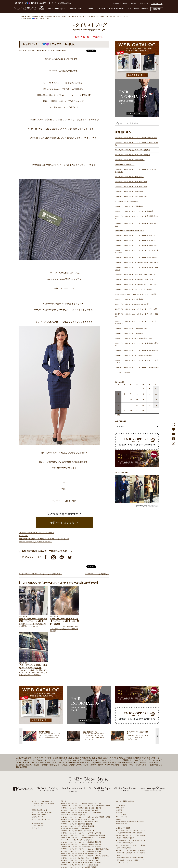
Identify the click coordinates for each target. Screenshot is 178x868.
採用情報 (133, 3)
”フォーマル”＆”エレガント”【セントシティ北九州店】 (41, 574)
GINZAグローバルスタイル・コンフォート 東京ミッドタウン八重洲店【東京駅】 (86, 773)
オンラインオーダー (116, 9)
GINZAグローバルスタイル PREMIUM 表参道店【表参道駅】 (80, 766)
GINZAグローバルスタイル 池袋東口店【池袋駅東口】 (78, 787)
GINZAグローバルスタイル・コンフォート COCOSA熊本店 (137, 368)
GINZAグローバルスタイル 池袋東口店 (129, 206)
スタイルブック (37, 784)
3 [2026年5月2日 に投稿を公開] (150, 388)
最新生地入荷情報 (38, 779)
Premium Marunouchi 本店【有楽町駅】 (73, 771)
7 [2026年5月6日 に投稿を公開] (131, 394)
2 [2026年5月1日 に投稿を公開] (143, 388)
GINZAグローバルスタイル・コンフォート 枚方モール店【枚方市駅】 (82, 830)
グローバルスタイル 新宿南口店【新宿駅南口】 (75, 784)
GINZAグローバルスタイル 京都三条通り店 (131, 328)
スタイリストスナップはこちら (89, 37)
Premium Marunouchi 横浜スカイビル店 (130, 231)
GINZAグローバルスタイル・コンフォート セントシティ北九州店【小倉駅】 (84, 848)
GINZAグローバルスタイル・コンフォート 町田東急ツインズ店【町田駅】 (84, 794)
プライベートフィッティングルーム (43, 759)
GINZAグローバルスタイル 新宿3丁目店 (130, 160)
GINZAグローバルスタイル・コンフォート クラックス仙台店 (137, 144)
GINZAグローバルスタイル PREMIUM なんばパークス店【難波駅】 (82, 819)
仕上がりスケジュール (39, 771)
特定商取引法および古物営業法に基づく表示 (130, 777)
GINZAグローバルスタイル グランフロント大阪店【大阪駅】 (80, 821)
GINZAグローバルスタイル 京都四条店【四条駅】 (76, 837)
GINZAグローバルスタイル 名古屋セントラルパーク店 (135, 275)
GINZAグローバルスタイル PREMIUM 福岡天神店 (133, 355)
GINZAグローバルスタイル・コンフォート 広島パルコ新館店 (137, 344)
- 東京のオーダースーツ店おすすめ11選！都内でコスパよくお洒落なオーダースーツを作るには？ (131, 809)
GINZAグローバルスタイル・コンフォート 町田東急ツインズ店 (137, 225)
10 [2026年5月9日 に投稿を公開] (149, 394)
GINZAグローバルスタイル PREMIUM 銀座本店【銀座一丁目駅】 (81, 764)
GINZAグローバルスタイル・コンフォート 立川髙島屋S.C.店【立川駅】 (83, 791)
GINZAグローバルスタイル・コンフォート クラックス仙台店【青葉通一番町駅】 (86, 762)
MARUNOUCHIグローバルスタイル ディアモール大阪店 (136, 294)
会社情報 (116, 3)
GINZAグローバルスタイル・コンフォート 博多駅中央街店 (137, 350)
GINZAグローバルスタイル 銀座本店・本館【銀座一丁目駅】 (80, 778)
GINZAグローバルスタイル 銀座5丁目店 (130, 192)
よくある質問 (120, 761)
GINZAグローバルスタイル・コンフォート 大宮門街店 (135, 240)
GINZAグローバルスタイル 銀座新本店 (129, 177)
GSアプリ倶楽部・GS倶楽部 (138, 9)
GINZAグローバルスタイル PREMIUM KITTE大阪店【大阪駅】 (80, 816)
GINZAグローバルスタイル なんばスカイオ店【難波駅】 (78, 828)
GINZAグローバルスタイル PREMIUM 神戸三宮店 (133, 338)
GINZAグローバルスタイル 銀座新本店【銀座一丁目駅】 (78, 775)
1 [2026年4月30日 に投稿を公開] (137, 388)
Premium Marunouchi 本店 (125, 165)
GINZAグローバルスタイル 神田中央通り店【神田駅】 (78, 782)
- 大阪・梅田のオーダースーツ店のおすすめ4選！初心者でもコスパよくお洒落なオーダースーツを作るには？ (131, 816)
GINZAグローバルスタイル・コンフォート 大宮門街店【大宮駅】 (81, 800)
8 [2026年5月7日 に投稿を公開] (137, 394)
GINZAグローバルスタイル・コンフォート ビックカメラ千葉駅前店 (137, 251)
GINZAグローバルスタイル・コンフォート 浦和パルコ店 (136, 245)
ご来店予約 (157, 9)
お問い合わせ (144, 3)
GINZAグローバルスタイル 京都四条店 (129, 333)
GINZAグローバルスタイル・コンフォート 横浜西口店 (135, 236)
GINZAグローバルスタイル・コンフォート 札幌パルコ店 (136, 138)
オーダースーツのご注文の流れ (42, 768)
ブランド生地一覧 (38, 782)
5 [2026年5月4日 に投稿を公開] (118, 394)
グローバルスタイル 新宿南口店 (127, 201)
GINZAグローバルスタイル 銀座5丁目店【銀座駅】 (77, 780)
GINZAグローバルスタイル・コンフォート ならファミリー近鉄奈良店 (137, 322)
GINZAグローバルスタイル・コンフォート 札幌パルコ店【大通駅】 (82, 759)
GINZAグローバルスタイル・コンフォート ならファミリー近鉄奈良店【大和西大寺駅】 (88, 835)
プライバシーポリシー (123, 773)
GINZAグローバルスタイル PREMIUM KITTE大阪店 (134, 280)
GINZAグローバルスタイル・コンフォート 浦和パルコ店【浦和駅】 (82, 803)
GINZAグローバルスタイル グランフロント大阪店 (133, 289)
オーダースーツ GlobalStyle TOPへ (43, 757)
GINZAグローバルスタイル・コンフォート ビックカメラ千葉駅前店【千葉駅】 (85, 805)
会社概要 (119, 766)
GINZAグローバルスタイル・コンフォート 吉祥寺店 (134, 211)
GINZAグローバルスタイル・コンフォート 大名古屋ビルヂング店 (137, 269)
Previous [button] (21, 692)
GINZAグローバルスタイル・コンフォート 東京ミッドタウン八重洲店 (137, 171)
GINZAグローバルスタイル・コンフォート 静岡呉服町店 (136, 258)
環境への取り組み (122, 780)
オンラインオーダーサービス (41, 775)
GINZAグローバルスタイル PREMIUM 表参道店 (133, 155)
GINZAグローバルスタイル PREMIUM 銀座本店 (133, 150)
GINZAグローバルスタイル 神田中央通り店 (131, 196)
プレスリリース (121, 771)
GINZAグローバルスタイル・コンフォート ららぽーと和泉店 (137, 315)
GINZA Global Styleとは (58, 9)
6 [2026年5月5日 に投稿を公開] (125, 394)
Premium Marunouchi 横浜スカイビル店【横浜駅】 (76, 796)
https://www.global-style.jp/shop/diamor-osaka (36, 542)
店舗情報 (90, 9)
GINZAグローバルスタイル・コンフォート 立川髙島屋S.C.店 (137, 217)
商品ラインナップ (77, 9)
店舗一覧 (63, 757)
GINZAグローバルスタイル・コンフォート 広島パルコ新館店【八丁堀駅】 (84, 841)
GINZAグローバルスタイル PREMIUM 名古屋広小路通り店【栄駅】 (82, 809)
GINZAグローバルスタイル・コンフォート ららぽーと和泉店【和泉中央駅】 (84, 832)
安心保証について (38, 773)
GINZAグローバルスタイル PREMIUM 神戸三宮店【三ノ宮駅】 (80, 839)
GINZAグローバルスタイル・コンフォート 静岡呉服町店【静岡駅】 (82, 807)
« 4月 (118, 415)
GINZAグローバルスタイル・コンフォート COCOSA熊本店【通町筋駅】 (83, 850)
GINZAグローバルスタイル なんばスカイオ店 (132, 304)
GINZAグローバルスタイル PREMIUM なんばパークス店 (136, 284)
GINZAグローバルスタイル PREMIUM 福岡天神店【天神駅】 (80, 844)
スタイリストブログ (38, 762)
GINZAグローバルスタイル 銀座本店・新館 (131, 187)
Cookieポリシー (121, 775)
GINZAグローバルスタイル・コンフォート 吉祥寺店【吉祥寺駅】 (81, 789)
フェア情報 (101, 9)
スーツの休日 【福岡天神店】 (97, 574)
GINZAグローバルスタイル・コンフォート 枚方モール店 (136, 309)
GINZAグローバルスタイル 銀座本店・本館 (131, 182)
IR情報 (125, 3)
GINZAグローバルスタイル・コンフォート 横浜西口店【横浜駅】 (81, 798)
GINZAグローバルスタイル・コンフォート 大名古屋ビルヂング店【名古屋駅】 (85, 812)
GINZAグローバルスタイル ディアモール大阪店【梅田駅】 (79, 823)
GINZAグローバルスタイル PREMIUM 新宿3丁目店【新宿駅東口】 (81, 769)
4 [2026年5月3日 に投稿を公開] (156, 388)
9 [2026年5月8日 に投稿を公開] (143, 394)
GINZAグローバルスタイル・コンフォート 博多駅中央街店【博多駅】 (82, 846)
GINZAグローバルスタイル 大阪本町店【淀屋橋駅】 (77, 825)
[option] (45, 692)
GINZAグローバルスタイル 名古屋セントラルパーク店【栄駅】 (80, 814)
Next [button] (157, 692)
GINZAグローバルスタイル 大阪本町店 (129, 299)
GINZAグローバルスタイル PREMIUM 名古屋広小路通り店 (137, 262)
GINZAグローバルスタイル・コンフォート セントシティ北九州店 (137, 361)
